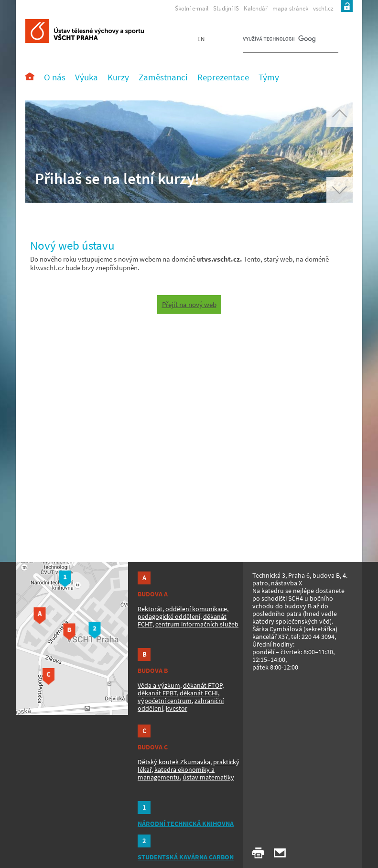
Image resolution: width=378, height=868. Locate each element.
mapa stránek (290, 8)
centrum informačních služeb (197, 624)
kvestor (177, 708)
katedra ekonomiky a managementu (176, 773)
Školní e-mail (192, 8)
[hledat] (279, 41)
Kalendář (256, 8)
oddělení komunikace (196, 609)
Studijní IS (226, 8)
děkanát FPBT (157, 693)
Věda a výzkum (159, 685)
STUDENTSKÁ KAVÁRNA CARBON (186, 857)
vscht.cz (323, 8)
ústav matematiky (208, 777)
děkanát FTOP (203, 685)
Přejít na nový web (189, 304)
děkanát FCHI (199, 693)
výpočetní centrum (165, 701)
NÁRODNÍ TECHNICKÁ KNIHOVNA (186, 824)
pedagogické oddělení (169, 616)
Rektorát (150, 609)
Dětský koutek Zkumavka (174, 762)
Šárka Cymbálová (277, 629)
